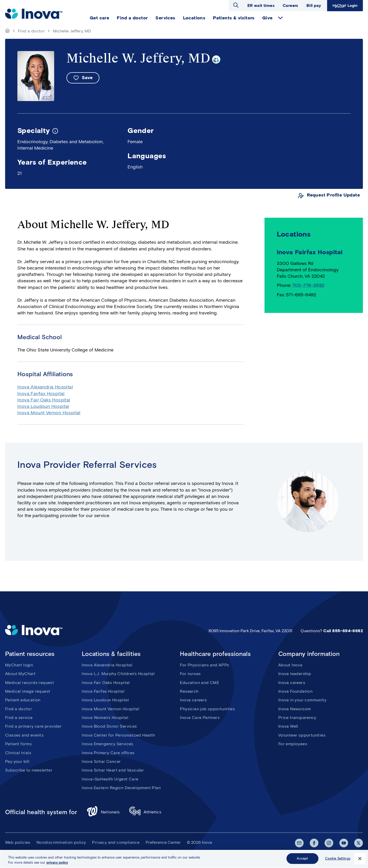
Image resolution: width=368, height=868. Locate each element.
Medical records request (30, 683)
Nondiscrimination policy (61, 842)
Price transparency (297, 718)
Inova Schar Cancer (101, 761)
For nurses (190, 674)
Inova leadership (295, 674)
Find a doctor (132, 18)
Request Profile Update (333, 195)
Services (165, 18)
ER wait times (261, 5)
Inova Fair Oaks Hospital (44, 400)
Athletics (145, 812)
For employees (293, 744)
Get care (99, 18)
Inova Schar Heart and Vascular (113, 770)
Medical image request (28, 691)
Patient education (23, 700)
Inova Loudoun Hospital (43, 406)
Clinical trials (18, 753)
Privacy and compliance (116, 842)
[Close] (360, 860)
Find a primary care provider (33, 726)
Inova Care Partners (200, 718)
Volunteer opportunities (302, 735)
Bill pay (314, 5)
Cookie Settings (338, 860)
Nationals (103, 812)
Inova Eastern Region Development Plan (121, 788)
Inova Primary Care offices (108, 753)
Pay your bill (17, 761)
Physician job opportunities (207, 709)
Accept (302, 860)
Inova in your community (302, 700)
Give (267, 18)
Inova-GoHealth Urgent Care (110, 779)
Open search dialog (236, 5)
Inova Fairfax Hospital (41, 394)
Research (189, 691)
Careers (290, 5)
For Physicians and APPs (204, 665)
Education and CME (199, 683)
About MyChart (20, 674)
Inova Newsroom (295, 709)
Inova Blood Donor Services (109, 726)
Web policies (18, 842)
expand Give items (280, 18)
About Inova (290, 665)
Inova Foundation (295, 691)
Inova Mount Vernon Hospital (49, 413)
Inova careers (193, 700)
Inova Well (288, 726)
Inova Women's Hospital (105, 718)
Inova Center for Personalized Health (118, 735)
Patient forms (18, 744)
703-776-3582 (308, 285)
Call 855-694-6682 (343, 631)
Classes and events (24, 735)
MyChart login (19, 665)
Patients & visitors (234, 18)
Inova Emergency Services (108, 744)
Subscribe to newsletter (29, 770)
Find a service (19, 718)
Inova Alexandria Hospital (45, 387)
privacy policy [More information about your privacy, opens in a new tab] (57, 864)
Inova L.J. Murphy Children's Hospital (118, 674)
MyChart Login (345, 6)
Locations (194, 18)
